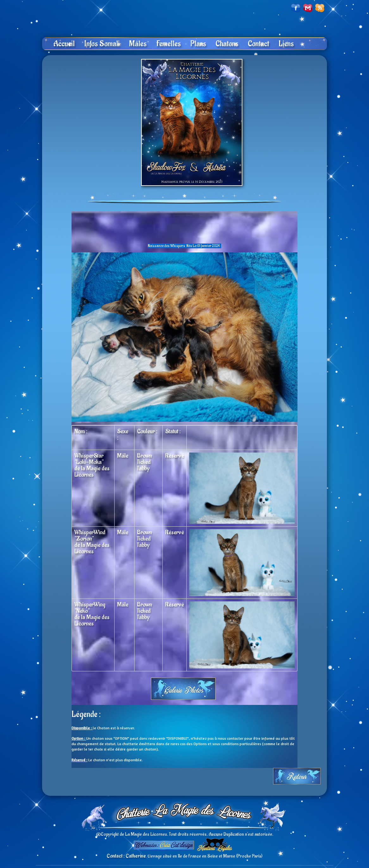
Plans (198, 44)
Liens (286, 44)
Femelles (168, 44)
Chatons (227, 44)
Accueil (64, 44)
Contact (258, 44)
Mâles (138, 44)
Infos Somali (102, 44)
